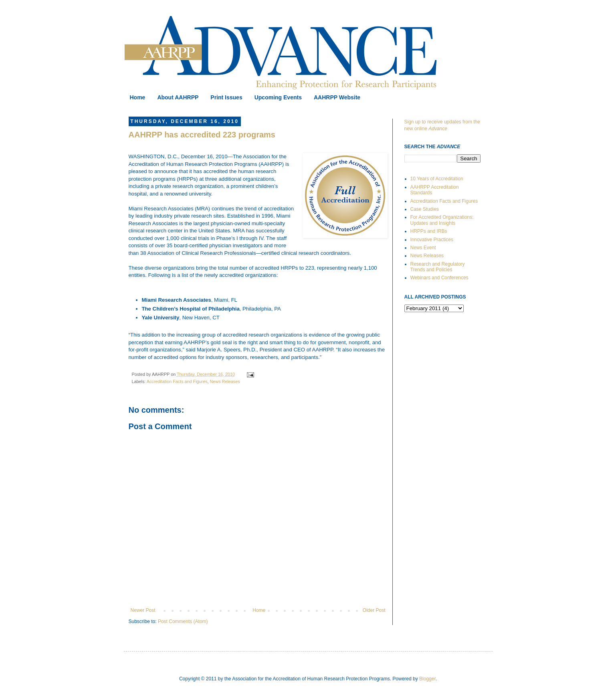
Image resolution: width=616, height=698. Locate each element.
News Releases (225, 381)
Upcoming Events (278, 97)
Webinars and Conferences (439, 278)
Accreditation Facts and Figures (177, 381)
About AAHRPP (178, 97)
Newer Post (143, 610)
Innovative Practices (432, 240)
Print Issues (226, 97)
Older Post (374, 610)
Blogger (427, 679)
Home (138, 97)
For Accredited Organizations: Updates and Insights (442, 220)
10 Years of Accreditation (437, 179)
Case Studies (425, 209)
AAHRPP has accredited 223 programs (202, 135)
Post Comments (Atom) (183, 621)
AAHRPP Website (337, 97)
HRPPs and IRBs (429, 231)
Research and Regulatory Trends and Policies (438, 267)
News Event (423, 248)
